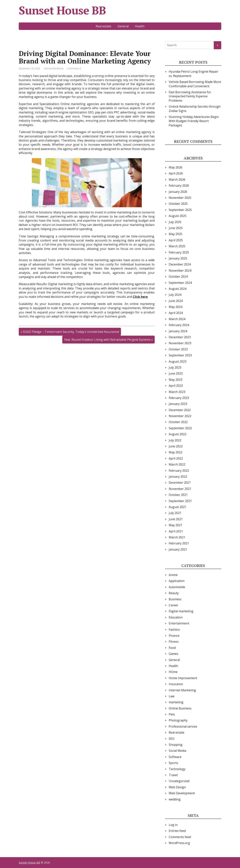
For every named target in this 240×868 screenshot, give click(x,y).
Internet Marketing (54, 68)
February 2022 (179, 471)
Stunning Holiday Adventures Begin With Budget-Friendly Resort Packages (194, 121)
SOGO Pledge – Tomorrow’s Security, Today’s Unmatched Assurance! (71, 332)
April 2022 (176, 458)
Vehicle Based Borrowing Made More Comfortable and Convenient (195, 84)
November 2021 (180, 489)
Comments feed (180, 837)
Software (175, 757)
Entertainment (179, 623)
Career (174, 605)
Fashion (174, 630)
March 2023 (177, 392)
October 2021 (178, 495)
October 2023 (178, 349)
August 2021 (178, 507)
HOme (173, 672)
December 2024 (180, 264)
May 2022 (175, 452)
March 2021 (177, 537)
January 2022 (178, 477)
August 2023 (178, 361)
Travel (173, 775)
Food (172, 648)
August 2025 (178, 216)
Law (172, 696)
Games (174, 654)
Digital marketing (181, 611)
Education (176, 617)
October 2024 (178, 276)
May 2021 (175, 525)
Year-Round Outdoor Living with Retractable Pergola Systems (107, 340)
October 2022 (178, 422)
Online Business (180, 708)
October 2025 (178, 204)
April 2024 (176, 313)
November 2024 (180, 270)
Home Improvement (183, 678)
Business (175, 599)
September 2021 (180, 501)
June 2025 (176, 228)
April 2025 (176, 240)
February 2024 (179, 325)
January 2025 (178, 258)
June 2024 (176, 301)
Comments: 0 (74, 68)
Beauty (174, 593)
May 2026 (175, 167)
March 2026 (177, 180)
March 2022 (177, 464)
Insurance (176, 684)
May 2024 (175, 307)
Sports (173, 763)
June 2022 (176, 446)
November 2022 (180, 416)
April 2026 (176, 173)
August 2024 (178, 289)
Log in (173, 825)
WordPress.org (179, 843)
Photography (178, 720)
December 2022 (180, 410)
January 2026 (178, 192)
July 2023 (175, 367)
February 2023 (179, 398)
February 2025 (179, 252)
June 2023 (176, 373)
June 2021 (176, 519)
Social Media (177, 751)
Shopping (176, 745)
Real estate (103, 26)
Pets (172, 714)
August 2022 (178, 434)
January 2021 (178, 549)
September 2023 (180, 355)
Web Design (177, 787)
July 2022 (175, 440)
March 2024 (177, 319)
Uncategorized (179, 781)
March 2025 (177, 246)
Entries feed (177, 831)
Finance (174, 636)
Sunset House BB (62, 10)
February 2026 (179, 186)
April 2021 (176, 531)
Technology (177, 769)
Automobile (177, 587)
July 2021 (175, 513)
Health (140, 26)
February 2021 (179, 543)
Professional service (183, 726)
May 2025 (175, 234)
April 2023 (176, 386)
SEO (172, 739)
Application (177, 581)
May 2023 (175, 380)
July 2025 (175, 222)
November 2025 (180, 198)
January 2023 (178, 404)
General (123, 26)
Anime (173, 575)
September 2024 (180, 283)
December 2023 (180, 337)
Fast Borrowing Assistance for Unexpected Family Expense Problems (190, 96)
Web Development (182, 793)
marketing (176, 702)
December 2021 (180, 483)
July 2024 (175, 295)
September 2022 (180, 428)
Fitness (174, 642)
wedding (175, 799)
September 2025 (180, 210)
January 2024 (178, 331)
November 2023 (180, 343)
